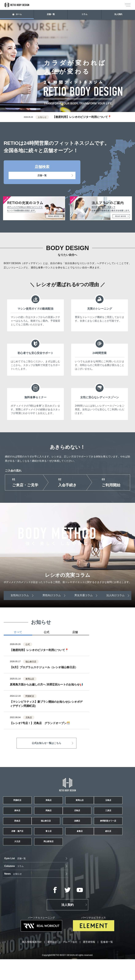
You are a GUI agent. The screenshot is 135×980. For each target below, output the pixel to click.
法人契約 (118, 15)
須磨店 (67, 847)
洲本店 (67, 818)
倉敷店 (112, 862)
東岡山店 (112, 803)
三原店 (67, 832)
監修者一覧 (107, 963)
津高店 (67, 803)
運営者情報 (89, 963)
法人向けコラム (116, 595)
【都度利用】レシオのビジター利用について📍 (82, 117)
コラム (85, 15)
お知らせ (103, 895)
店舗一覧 (51, 15)
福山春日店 (23, 847)
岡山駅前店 (112, 876)
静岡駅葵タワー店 (112, 847)
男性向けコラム (51, 595)
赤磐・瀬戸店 (23, 862)
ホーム (17, 15)
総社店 (23, 876)
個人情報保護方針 (32, 963)
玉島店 (23, 818)
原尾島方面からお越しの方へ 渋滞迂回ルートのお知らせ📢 (46, 685)
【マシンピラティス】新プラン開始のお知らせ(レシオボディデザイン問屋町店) (46, 704)
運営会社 (52, 963)
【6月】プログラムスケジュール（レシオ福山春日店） (44, 667)
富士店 (67, 862)
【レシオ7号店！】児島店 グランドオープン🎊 (40, 723)
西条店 (112, 832)
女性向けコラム (19, 595)
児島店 (23, 832)
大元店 (67, 876)
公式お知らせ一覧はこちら (46, 743)
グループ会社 (70, 963)
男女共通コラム (84, 595)
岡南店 (112, 818)
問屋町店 (23, 803)
